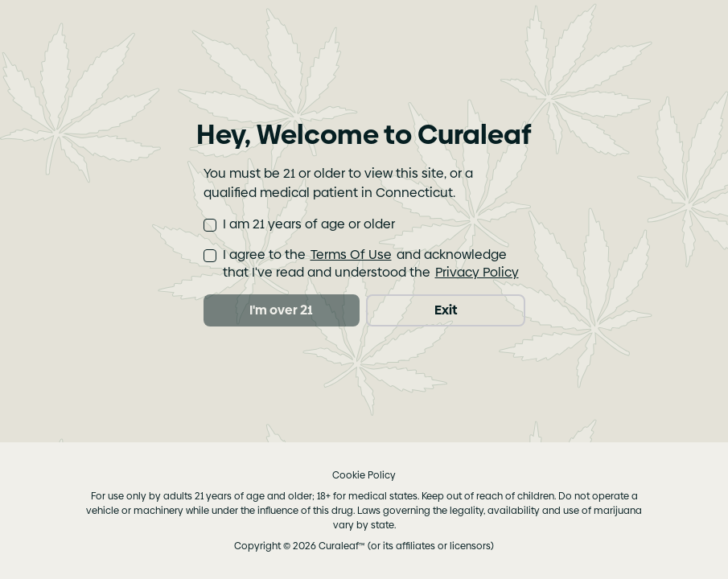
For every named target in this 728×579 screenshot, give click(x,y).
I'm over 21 (281, 310)
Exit (446, 310)
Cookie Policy (364, 475)
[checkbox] (210, 225)
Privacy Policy (477, 273)
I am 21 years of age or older (309, 224)
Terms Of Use (351, 255)
